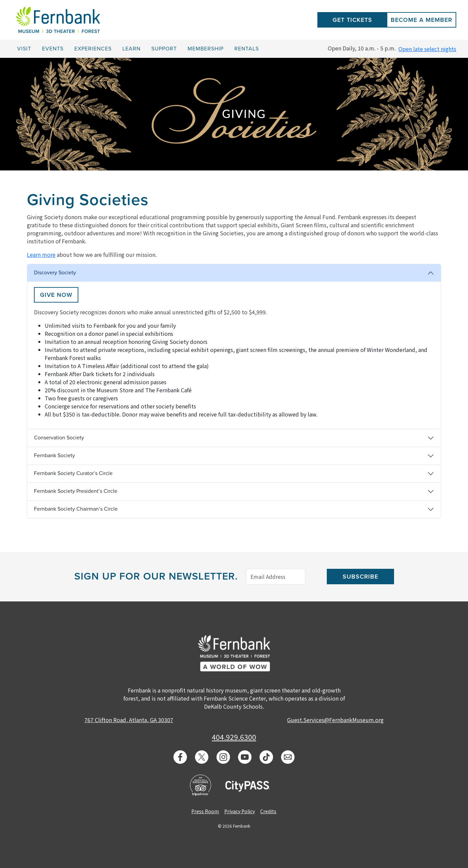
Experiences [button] (93, 49)
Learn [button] (131, 49)
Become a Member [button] (421, 20)
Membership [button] (206, 49)
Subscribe (360, 577)
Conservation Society (59, 438)
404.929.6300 (234, 737)
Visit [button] (24, 49)
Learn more (41, 254)
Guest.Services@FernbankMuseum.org (335, 720)
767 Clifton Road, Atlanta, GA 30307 (129, 720)
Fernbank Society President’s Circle (76, 491)
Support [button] (164, 49)
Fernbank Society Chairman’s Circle (76, 509)
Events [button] (53, 49)
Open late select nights (427, 49)
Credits (268, 811)
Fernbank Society (54, 456)
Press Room (205, 811)
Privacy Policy (240, 811)
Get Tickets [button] (352, 20)
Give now (56, 295)
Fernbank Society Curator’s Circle (73, 473)
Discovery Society (55, 273)
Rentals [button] (247, 49)
